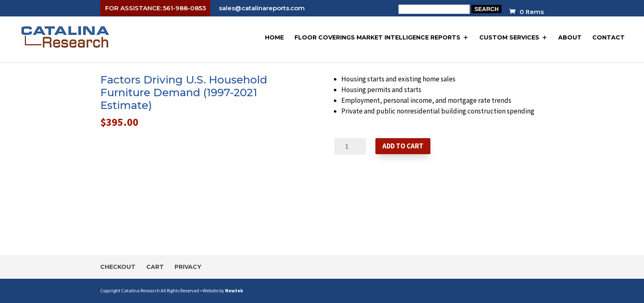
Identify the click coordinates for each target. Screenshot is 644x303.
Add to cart (403, 146)
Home (274, 37)
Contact (608, 37)
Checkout (118, 267)
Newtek (234, 290)
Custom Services (509, 37)
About (570, 37)
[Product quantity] (350, 146)
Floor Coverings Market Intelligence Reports (377, 37)
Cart (155, 267)
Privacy (188, 267)
